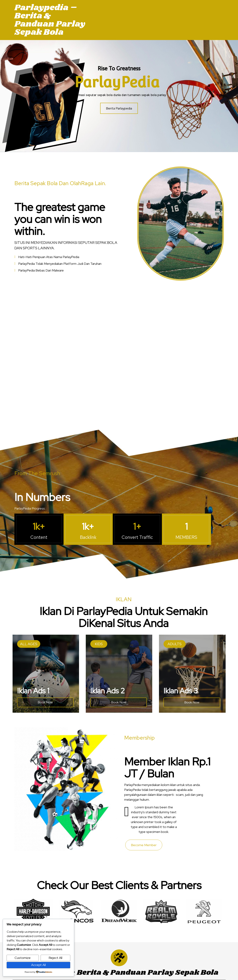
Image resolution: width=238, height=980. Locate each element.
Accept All (38, 965)
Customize (23, 958)
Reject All (55, 958)
